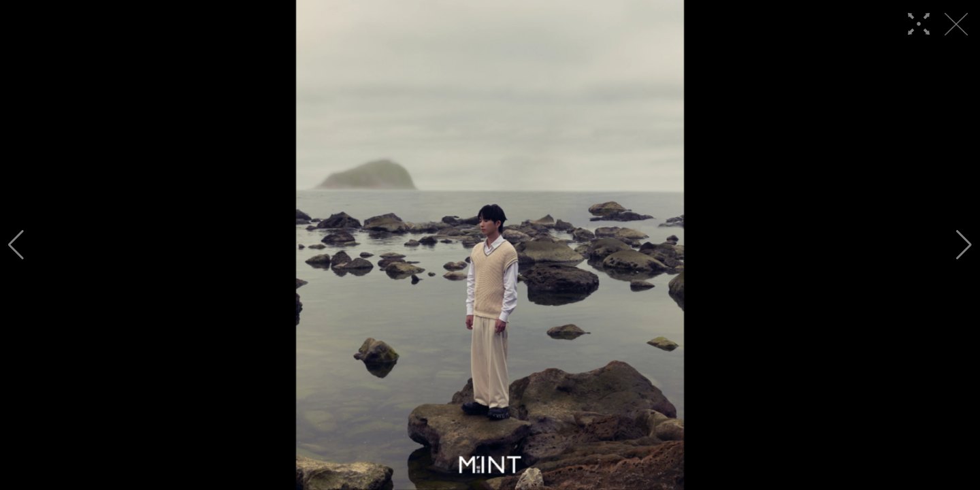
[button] (16, 245)
